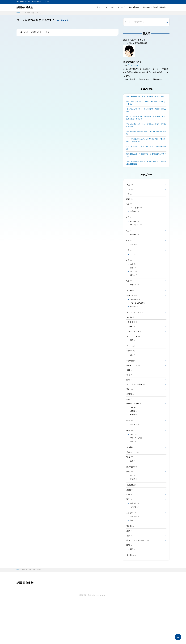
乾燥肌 (134, 514)
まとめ (131, 308)
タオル (131, 337)
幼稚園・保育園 (134, 432)
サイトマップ (102, 7)
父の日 (134, 258)
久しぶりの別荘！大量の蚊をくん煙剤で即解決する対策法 (146, 154)
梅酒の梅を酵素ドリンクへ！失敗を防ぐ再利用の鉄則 (146, 98)
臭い (133, 378)
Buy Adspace (134, 7)
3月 (129, 228)
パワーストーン (134, 353)
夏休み (134, 291)
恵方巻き (135, 222)
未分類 (131, 480)
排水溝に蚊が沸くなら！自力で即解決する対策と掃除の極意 (146, 114)
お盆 (134, 283)
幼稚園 (134, 444)
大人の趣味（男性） (136, 411)
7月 (129, 264)
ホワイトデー (137, 237)
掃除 (130, 461)
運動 (130, 571)
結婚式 (135, 325)
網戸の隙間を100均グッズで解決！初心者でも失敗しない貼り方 (146, 106)
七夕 (133, 269)
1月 (130, 203)
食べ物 (131, 597)
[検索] (167, 22)
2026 (130, 208)
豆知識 (131, 551)
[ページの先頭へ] (178, 637)
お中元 (134, 279)
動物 (130, 406)
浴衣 (133, 362)
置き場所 (132, 501)
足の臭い (135, 455)
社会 (130, 490)
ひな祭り (135, 233)
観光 (130, 536)
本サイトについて (118, 7)
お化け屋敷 (136, 318)
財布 (133, 591)
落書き (131, 526)
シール (134, 465)
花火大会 (135, 545)
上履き (134, 436)
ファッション (134, 358)
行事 (130, 531)
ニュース (132, 347)
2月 (130, 213)
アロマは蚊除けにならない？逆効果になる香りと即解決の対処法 (146, 130)
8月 (130, 275)
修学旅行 (135, 541)
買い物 (131, 566)
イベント (132, 313)
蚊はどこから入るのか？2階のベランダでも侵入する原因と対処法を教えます (146, 122)
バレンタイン (137, 218)
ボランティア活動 (138, 322)
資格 (133, 559)
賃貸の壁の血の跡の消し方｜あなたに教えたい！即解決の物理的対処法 (146, 170)
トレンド (132, 342)
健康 (130, 395)
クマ (133, 510)
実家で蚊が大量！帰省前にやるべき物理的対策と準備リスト (146, 162)
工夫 (130, 427)
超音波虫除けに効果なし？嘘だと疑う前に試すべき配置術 (146, 138)
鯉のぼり (135, 247)
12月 (130, 198)
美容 (130, 506)
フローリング (137, 469)
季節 (130, 416)
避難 (130, 576)
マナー (131, 374)
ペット (131, 369)
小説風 (131, 421)
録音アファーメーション (138, 581)
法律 (133, 494)
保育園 (134, 440)
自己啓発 (132, 521)
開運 (130, 586)
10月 (130, 192)
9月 (130, 297)
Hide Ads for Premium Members (155, 7)
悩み (130, 450)
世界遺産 (132, 385)
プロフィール (133, 65)
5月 (129, 243)
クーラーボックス (135, 332)
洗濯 (134, 473)
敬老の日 (135, 302)
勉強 (130, 400)
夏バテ (134, 287)
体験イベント (133, 390)
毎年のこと (133, 485)
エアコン (135, 555)
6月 (129, 253)
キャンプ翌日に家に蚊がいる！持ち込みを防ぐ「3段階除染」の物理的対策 (146, 146)
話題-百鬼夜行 (26, 7)
